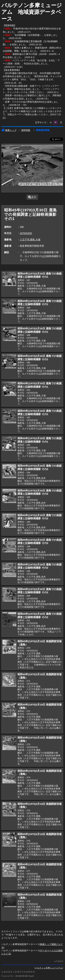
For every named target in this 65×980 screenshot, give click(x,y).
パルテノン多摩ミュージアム (49, 968)
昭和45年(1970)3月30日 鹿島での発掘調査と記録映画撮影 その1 (40, 275)
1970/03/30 (26, 233)
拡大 (32, 197)
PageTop (60, 961)
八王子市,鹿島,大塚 (30, 240)
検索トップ (9, 130)
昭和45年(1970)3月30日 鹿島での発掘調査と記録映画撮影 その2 (40, 467)
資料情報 (26, 130)
